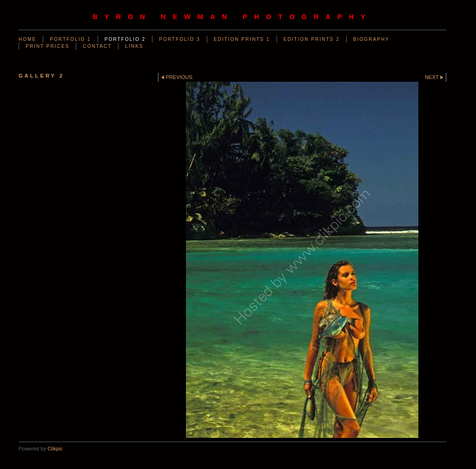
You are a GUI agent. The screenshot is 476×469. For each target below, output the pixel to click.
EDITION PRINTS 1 (242, 39)
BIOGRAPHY (371, 39)
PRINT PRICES (47, 46)
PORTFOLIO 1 (70, 39)
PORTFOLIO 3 (179, 39)
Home (27, 39)
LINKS (134, 46)
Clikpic (55, 449)
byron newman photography (232, 17)
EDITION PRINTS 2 (312, 39)
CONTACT (97, 46)
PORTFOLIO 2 (125, 39)
